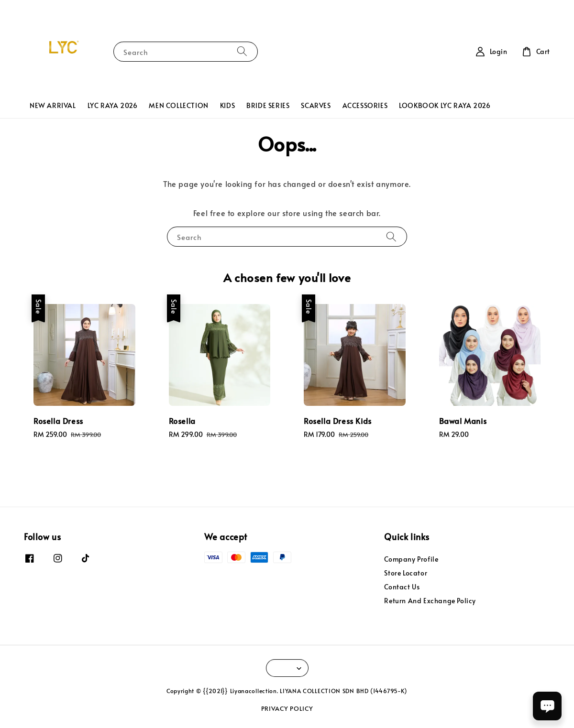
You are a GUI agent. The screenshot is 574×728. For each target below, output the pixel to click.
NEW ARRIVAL (53, 105)
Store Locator (406, 573)
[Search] (242, 51)
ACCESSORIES (365, 105)
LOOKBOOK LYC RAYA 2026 (445, 105)
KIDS (227, 105)
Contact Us (402, 587)
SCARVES (316, 105)
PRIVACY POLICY (287, 708)
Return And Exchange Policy (430, 601)
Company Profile (411, 559)
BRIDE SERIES (268, 105)
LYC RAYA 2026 (113, 105)
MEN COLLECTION (178, 105)
